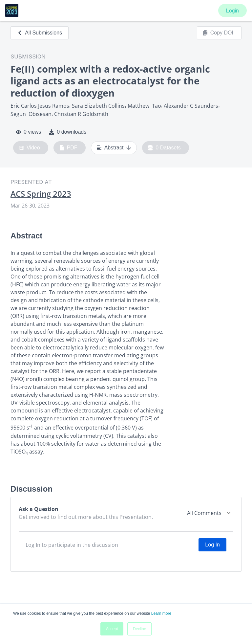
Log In (212, 545)
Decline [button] (139, 629)
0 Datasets (164, 148)
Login (232, 11)
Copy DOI (218, 33)
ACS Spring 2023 (41, 194)
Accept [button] (112, 629)
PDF (68, 148)
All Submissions (40, 33)
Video (29, 148)
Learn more (161, 613)
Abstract (114, 148)
